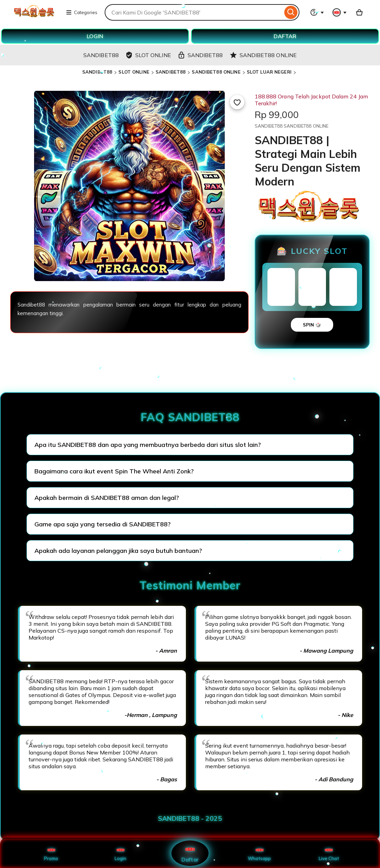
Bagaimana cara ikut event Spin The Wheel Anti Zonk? (114, 471)
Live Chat (329, 853)
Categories (82, 12)
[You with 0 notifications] (340, 12)
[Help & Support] (317, 12)
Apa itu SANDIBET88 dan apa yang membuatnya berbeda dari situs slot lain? (148, 445)
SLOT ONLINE (134, 72)
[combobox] (194, 12)
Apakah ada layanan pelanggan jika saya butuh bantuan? (118, 551)
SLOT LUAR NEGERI (269, 72)
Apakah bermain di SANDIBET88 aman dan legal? (107, 498)
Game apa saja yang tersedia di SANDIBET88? (103, 524)
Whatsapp (260, 853)
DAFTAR (285, 36)
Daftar (190, 853)
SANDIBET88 (97, 72)
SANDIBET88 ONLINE (216, 72)
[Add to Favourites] (237, 102)
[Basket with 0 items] (359, 12)
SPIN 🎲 (312, 325)
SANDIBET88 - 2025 (190, 818)
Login (120, 853)
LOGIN (95, 36)
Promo (51, 853)
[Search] (291, 12)
